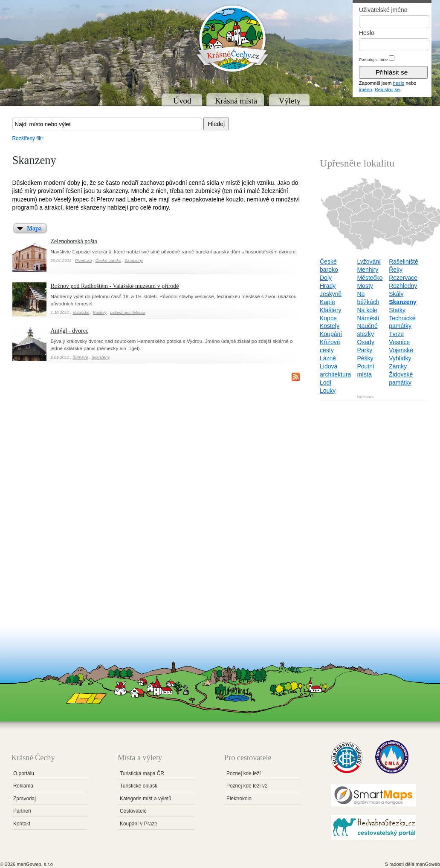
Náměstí (368, 318)
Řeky (396, 270)
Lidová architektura (128, 312)
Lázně (328, 358)
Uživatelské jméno (383, 10)
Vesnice (399, 342)
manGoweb (428, 864)
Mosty (365, 286)
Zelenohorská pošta (74, 241)
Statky (397, 310)
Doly (326, 278)
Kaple (327, 302)
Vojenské (401, 350)
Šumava (80, 357)
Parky (365, 350)
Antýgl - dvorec (70, 331)
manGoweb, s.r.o (35, 864)
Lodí (326, 382)
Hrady (328, 286)
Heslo (367, 33)
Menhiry (368, 270)
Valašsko (81, 312)
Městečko (370, 278)
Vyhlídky (400, 358)
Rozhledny (403, 286)
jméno (365, 89)
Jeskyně (331, 294)
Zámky (398, 366)
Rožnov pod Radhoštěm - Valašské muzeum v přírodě (115, 286)
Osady (365, 342)
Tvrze (396, 334)
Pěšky (365, 358)
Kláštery (331, 310)
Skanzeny (134, 260)
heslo (399, 83)
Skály (396, 294)
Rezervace (403, 278)
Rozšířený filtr (28, 138)
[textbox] (107, 124)
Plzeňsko (84, 260)
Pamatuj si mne (373, 59)
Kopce (328, 318)
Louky (328, 391)
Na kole (367, 310)
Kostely (100, 312)
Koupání (331, 334)
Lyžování (369, 262)
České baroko (108, 260)
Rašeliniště (403, 262)
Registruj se (387, 89)
